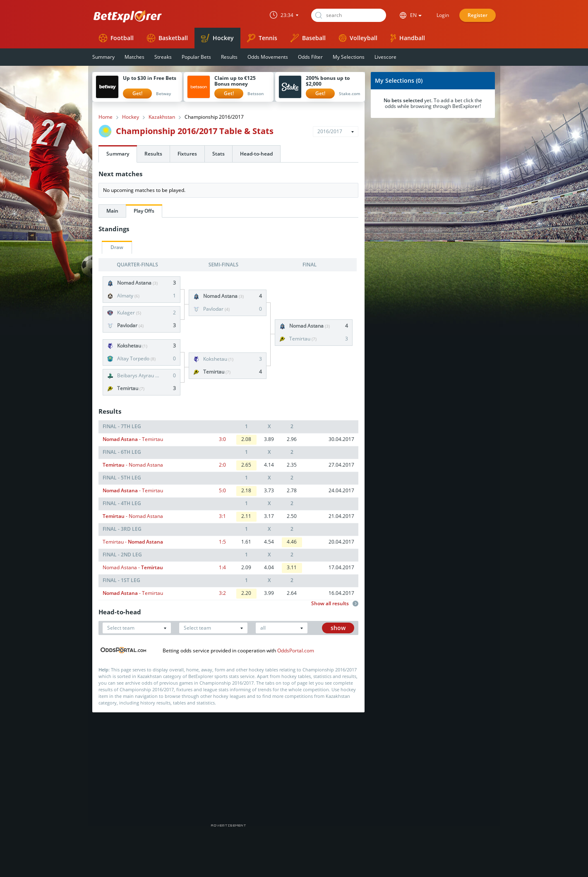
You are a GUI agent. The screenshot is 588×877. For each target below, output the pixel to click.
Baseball (308, 38)
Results (229, 57)
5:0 (222, 490)
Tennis (262, 38)
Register (478, 15)
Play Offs (144, 211)
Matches (134, 57)
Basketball (167, 38)
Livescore (385, 57)
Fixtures (187, 154)
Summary (103, 57)
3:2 (222, 593)
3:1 (222, 516)
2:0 (222, 465)
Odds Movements (268, 57)
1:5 (222, 542)
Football (116, 38)
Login (443, 15)
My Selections (349, 57)
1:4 (222, 567)
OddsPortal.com (296, 651)
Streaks (163, 57)
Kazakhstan (162, 117)
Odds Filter (310, 57)
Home (106, 117)
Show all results (335, 604)
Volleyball (358, 38)
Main (112, 211)
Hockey (217, 38)
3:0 (222, 439)
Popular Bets (196, 57)
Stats (218, 154)
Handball (408, 38)
